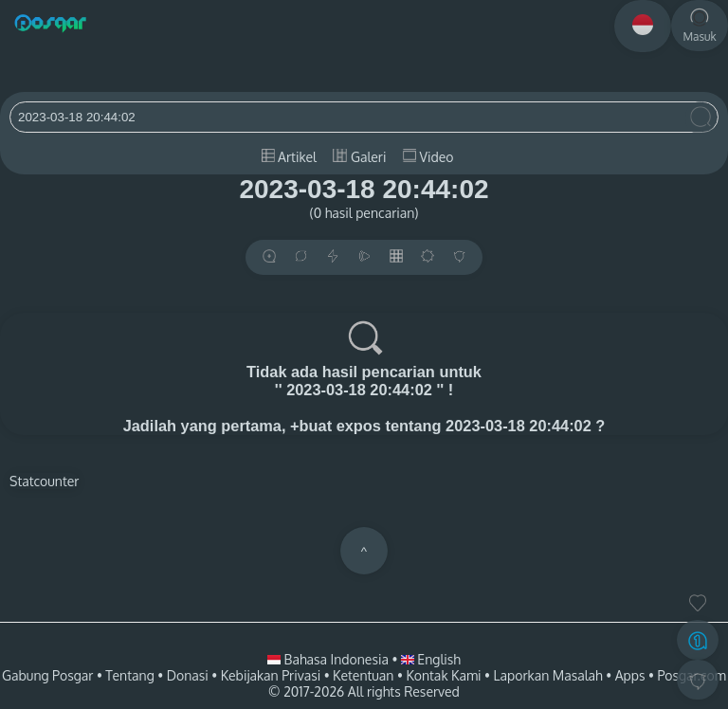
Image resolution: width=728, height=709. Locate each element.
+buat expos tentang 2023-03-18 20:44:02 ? (447, 426)
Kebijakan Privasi (271, 675)
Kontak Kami (443, 675)
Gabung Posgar (47, 675)
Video (428, 157)
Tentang (129, 675)
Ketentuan (363, 675)
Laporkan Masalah (548, 675)
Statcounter (44, 481)
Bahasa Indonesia (329, 659)
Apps (630, 675)
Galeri (359, 157)
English (431, 659)
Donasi (188, 675)
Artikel (289, 157)
